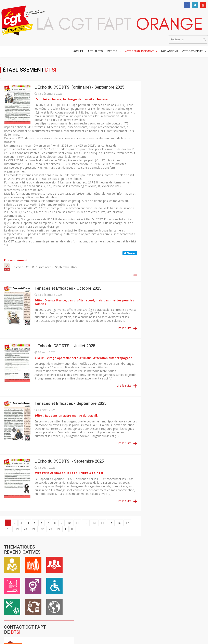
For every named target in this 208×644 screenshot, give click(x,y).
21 (34, 529)
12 (86, 523)
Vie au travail (172, 83)
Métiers (112, 51)
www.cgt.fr (79, 579)
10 (69, 523)
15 (111, 523)
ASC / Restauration (151, 125)
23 (50, 529)
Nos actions (170, 51)
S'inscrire (186, 548)
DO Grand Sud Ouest (167, 255)
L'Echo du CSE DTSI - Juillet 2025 (65, 346)
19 (17, 529)
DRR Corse (159, 282)
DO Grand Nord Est (166, 227)
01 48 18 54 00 (19, 594)
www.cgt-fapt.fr (82, 573)
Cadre (193, 83)
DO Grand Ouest (164, 236)
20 (25, 529)
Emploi (151, 104)
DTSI (174, 294)
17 (127, 523)
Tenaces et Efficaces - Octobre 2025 (68, 288)
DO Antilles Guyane (166, 218)
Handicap (193, 104)
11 (77, 523)
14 (102, 523)
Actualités (95, 51)
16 (119, 523)
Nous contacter (14, 602)
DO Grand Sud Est (165, 245)
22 (42, 529)
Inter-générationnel (172, 125)
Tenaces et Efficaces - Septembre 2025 (70, 403)
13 (94, 523)
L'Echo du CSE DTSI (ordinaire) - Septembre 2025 (79, 87)
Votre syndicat (192, 51)
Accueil (79, 51)
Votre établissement (139, 51)
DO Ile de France (164, 264)
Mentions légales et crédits (155, 573)
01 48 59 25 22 (19, 598)
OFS (172, 319)
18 (9, 529)
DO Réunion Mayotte (168, 273)
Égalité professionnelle (172, 104)
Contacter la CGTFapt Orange (175, 411)
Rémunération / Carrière (151, 83)
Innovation (174, 345)
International (193, 125)
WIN (170, 359)
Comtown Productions (169, 589)
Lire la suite (122, 328)
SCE (174, 331)
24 (59, 529)
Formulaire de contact (186, 190)
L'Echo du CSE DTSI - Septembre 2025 (69, 461)
